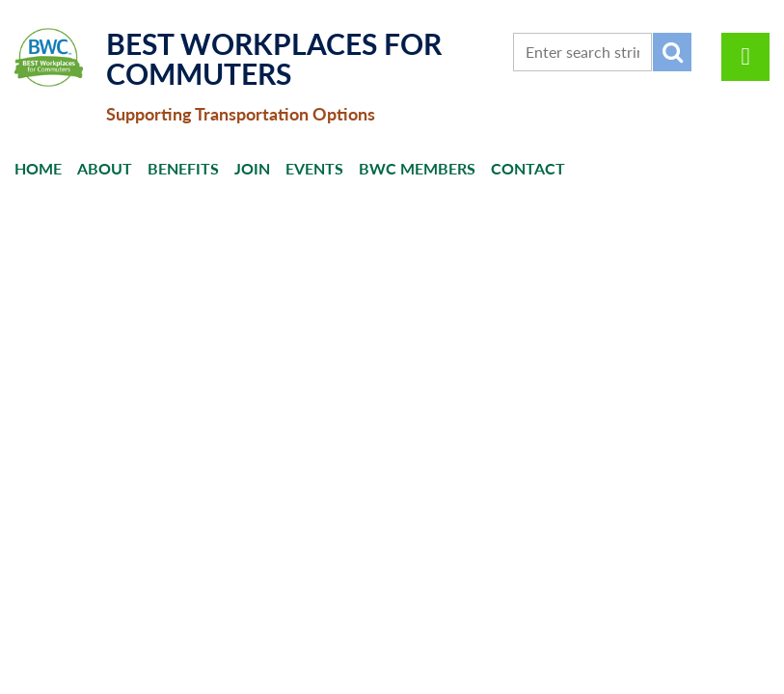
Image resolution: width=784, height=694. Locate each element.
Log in (745, 57)
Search (672, 52)
